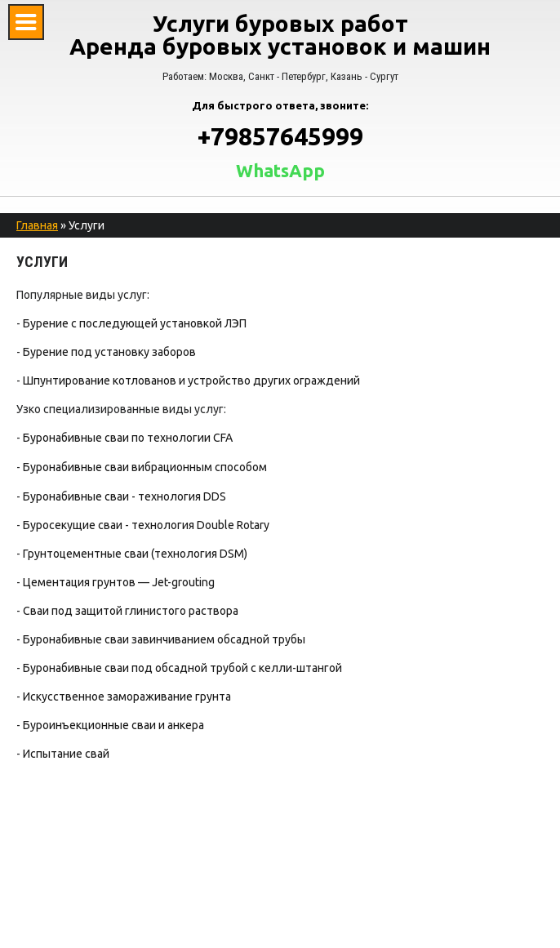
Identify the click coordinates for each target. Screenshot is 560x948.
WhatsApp (280, 171)
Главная (37, 225)
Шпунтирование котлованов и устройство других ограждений (191, 381)
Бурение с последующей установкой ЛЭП (135, 323)
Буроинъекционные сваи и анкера (113, 725)
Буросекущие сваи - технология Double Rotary (146, 525)
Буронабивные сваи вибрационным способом (145, 467)
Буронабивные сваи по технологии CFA (128, 438)
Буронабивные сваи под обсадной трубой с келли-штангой (182, 668)
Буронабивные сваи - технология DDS (124, 496)
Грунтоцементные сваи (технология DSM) (135, 554)
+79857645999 (280, 136)
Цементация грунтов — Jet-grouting (119, 582)
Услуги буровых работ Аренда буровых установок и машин (280, 35)
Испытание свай (66, 754)
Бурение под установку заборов (109, 352)
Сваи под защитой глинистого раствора (131, 611)
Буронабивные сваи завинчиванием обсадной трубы (164, 639)
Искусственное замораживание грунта (127, 697)
